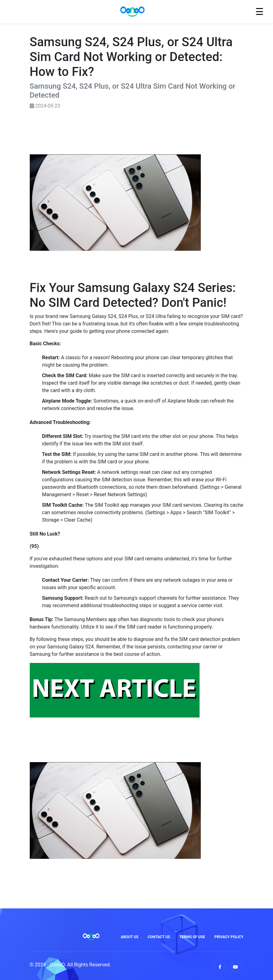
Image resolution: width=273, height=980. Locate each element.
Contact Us (159, 937)
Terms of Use (192, 937)
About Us (129, 937)
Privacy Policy (229, 937)
